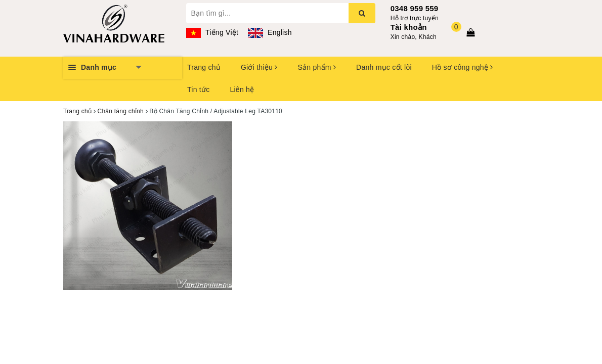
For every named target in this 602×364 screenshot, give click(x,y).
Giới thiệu (259, 67)
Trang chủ (204, 67)
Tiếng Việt (212, 32)
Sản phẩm (317, 67)
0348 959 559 (415, 8)
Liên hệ (242, 89)
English (270, 32)
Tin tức (198, 89)
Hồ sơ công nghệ (463, 67)
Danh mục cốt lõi (384, 67)
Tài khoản (409, 27)
